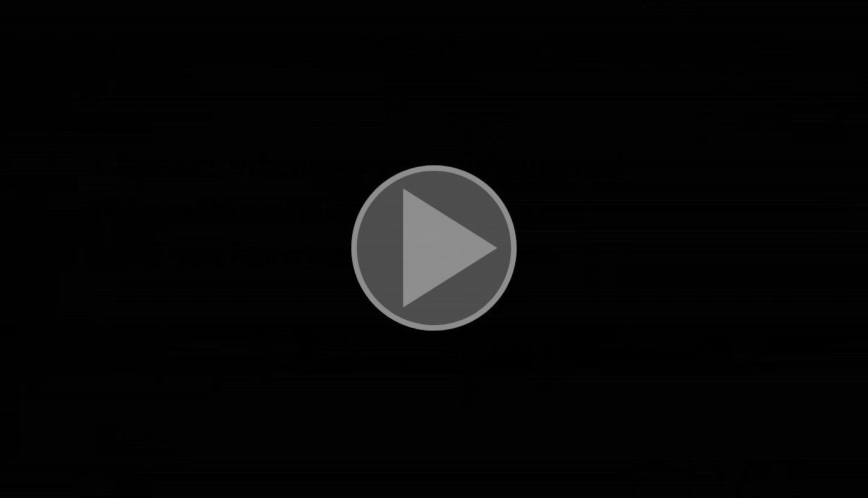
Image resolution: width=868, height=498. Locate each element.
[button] (434, 249)
